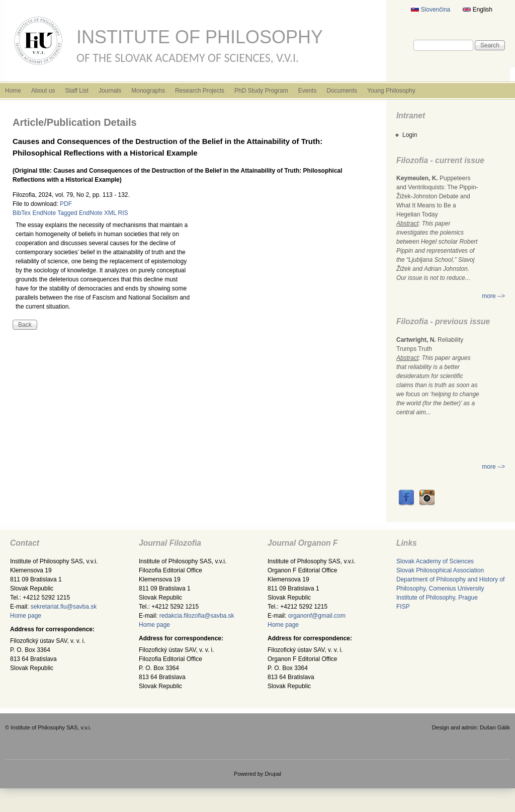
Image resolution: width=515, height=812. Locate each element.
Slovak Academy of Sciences (435, 561)
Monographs (148, 91)
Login (410, 135)
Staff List (76, 91)
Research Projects (200, 91)
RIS (123, 213)
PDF (66, 204)
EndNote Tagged (55, 213)
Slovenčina (431, 10)
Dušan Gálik (495, 727)
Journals (110, 91)
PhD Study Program (261, 91)
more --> (493, 296)
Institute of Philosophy (200, 37)
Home (13, 91)
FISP (403, 607)
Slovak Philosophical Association (440, 570)
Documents (342, 91)
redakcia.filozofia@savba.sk (197, 616)
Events (308, 91)
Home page (26, 616)
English (478, 10)
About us (43, 91)
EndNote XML (98, 213)
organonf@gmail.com (317, 616)
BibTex (22, 213)
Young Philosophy (391, 91)
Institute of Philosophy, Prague (437, 598)
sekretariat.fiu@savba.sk (64, 607)
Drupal (273, 774)
